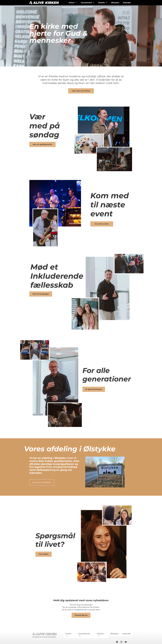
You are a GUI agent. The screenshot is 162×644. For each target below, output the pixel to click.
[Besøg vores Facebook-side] (117, 642)
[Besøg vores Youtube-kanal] (126, 642)
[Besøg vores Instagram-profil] (121, 642)
